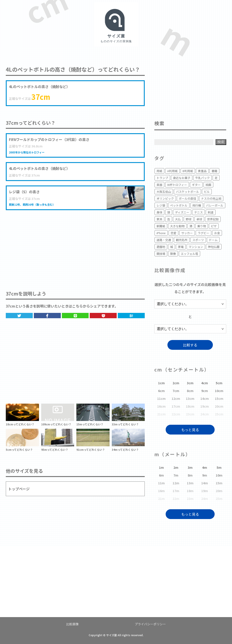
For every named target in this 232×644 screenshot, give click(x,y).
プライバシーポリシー (150, 624)
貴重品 (202, 171)
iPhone (161, 233)
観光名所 (182, 240)
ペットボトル (179, 205)
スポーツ (198, 240)
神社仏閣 (214, 247)
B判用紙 (188, 171)
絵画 (208, 185)
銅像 (173, 254)
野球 (189, 219)
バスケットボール (187, 192)
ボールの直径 (187, 198)
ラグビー (204, 233)
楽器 (159, 185)
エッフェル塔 (189, 254)
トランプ (162, 178)
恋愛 (173, 233)
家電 (181, 247)
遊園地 (161, 247)
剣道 (211, 212)
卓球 (199, 219)
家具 (159, 219)
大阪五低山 (164, 192)
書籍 (214, 171)
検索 (221, 142)
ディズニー (182, 212)
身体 (159, 212)
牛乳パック (202, 178)
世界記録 (213, 219)
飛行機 (197, 205)
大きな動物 (177, 226)
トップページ (19, 489)
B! (131, 316)
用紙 (159, 171)
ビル (207, 192)
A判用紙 (172, 171)
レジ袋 (161, 205)
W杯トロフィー (177, 185)
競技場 (161, 254)
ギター (196, 185)
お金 (217, 233)
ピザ (214, 226)
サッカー (187, 233)
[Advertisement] (75, 246)
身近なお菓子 (182, 178)
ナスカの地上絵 (211, 198)
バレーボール (215, 205)
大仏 (178, 219)
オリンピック (165, 198)
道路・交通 (164, 240)
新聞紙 (161, 226)
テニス (198, 212)
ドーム (213, 240)
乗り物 (202, 226)
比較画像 (72, 624)
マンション (196, 247)
